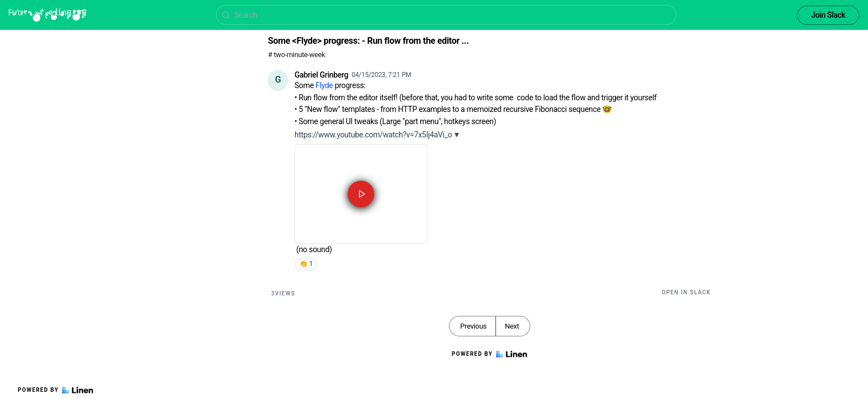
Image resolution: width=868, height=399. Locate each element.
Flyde (324, 85)
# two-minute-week (296, 55)
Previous (473, 326)
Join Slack (828, 15)
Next (512, 326)
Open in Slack (686, 292)
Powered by (55, 390)
